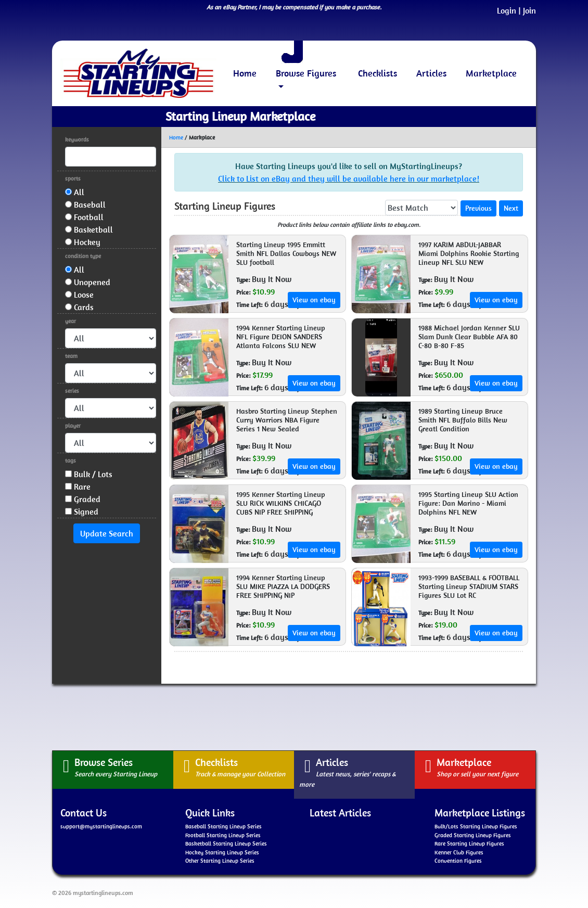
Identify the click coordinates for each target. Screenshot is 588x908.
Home (245, 73)
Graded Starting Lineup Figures (473, 835)
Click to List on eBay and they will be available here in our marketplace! (349, 178)
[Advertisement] (294, 715)
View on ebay (314, 300)
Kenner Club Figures (459, 852)
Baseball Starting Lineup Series (223, 826)
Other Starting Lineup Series (220, 861)
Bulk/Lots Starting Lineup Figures (476, 826)
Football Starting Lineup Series (223, 835)
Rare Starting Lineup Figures (469, 843)
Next (511, 208)
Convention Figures (458, 861)
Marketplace (491, 73)
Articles (431, 73)
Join (529, 10)
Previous (478, 208)
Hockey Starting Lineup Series (222, 852)
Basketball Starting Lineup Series (226, 843)
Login (507, 10)
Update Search (107, 533)
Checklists (378, 73)
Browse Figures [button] (306, 73)
